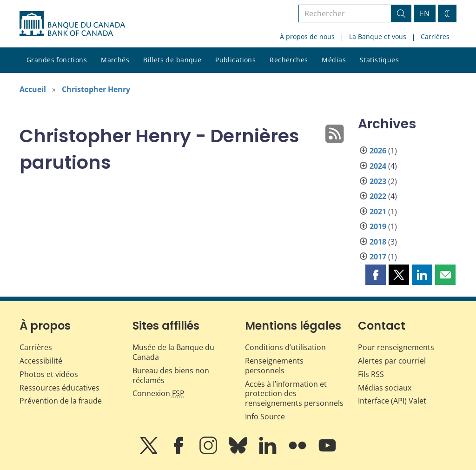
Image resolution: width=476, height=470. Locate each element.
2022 (378, 196)
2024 (378, 166)
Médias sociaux (385, 388)
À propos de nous (307, 36)
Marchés (115, 60)
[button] (376, 275)
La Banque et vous (378, 36)
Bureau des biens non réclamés (171, 375)
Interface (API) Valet (392, 401)
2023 (378, 181)
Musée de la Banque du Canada (173, 352)
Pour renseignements (396, 347)
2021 (378, 212)
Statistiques (379, 60)
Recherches (289, 60)
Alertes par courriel (392, 361)
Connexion (159, 393)
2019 (378, 226)
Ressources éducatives (59, 388)
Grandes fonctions (57, 60)
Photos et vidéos (49, 374)
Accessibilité (41, 361)
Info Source (265, 417)
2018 (378, 242)
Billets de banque (172, 60)
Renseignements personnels (274, 366)
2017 (378, 257)
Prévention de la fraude (61, 401)
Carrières (435, 36)
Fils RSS (371, 374)
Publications (235, 60)
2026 (378, 151)
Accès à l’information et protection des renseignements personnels (294, 394)
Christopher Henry (96, 89)
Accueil (33, 89)
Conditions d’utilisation (285, 347)
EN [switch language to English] (425, 13)
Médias (334, 60)
